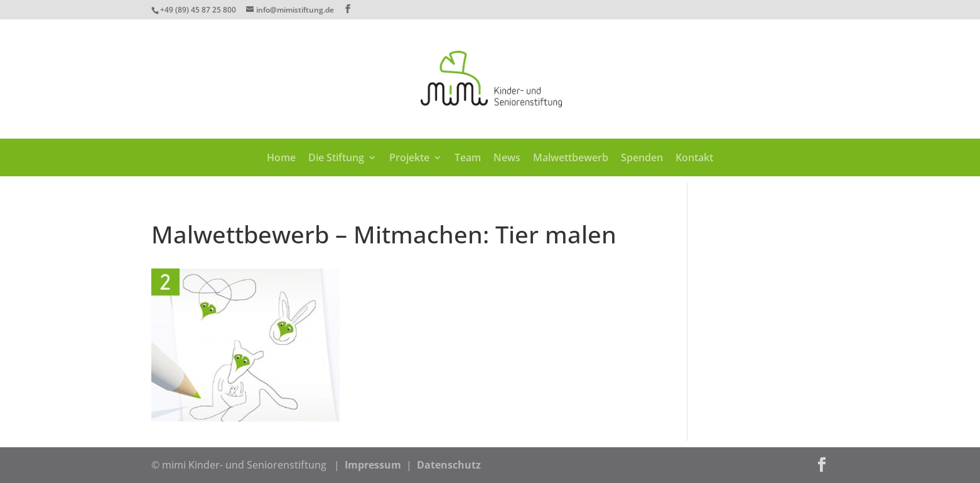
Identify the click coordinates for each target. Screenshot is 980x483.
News (507, 159)
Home (281, 159)
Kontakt (694, 159)
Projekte (409, 159)
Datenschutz (449, 465)
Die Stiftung (336, 159)
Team (468, 159)
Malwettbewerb (571, 159)
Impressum (373, 465)
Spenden (642, 159)
